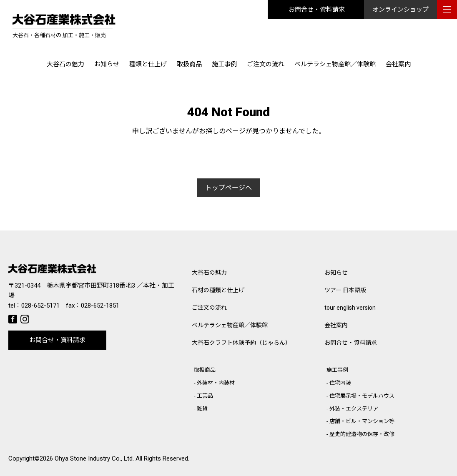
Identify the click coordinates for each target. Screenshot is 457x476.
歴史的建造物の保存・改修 (362, 434)
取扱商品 (189, 64)
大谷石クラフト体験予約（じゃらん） (241, 343)
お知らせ (107, 64)
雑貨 (202, 409)
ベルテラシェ (230, 325)
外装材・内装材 (216, 383)
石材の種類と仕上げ (218, 290)
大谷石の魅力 (65, 64)
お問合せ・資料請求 (317, 10)
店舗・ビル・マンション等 (362, 421)
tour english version (350, 308)
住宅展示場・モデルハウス (362, 396)
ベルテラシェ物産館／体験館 (335, 64)
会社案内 (398, 64)
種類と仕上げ (148, 64)
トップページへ (228, 188)
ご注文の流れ (266, 64)
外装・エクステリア (354, 409)
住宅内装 (340, 383)
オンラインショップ (401, 10)
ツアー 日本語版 (345, 290)
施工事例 (224, 64)
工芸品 (205, 396)
